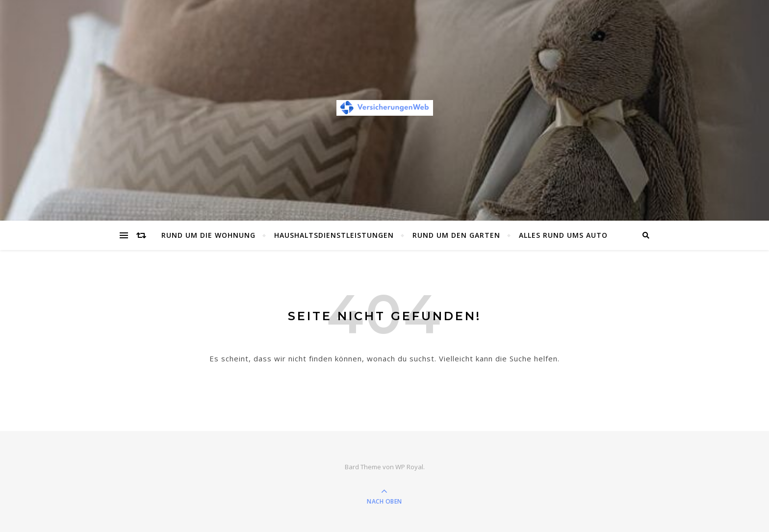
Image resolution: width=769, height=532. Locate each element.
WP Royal (409, 467)
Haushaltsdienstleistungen (334, 235)
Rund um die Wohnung (208, 235)
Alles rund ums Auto (563, 235)
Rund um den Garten (456, 235)
